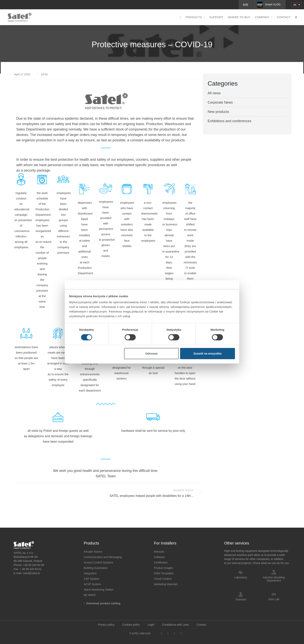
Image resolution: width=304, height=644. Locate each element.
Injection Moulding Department (274, 579)
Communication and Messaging (103, 557)
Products (195, 17)
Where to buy (239, 17)
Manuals (159, 552)
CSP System (91, 579)
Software (159, 557)
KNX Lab (274, 599)
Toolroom (241, 599)
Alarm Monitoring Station (99, 590)
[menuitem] (297, 5)
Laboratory (241, 577)
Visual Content (163, 579)
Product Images (163, 568)
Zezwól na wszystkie (207, 353)
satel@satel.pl (31, 573)
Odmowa (151, 353)
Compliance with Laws (175, 625)
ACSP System (92, 584)
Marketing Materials (166, 584)
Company (264, 17)
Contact (284, 17)
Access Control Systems (98, 562)
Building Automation (96, 568)
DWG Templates (164, 573)
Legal (151, 625)
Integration (90, 573)
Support (216, 17)
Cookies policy (131, 625)
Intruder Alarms (93, 552)
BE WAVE (90, 595)
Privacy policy (106, 625)
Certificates (161, 562)
